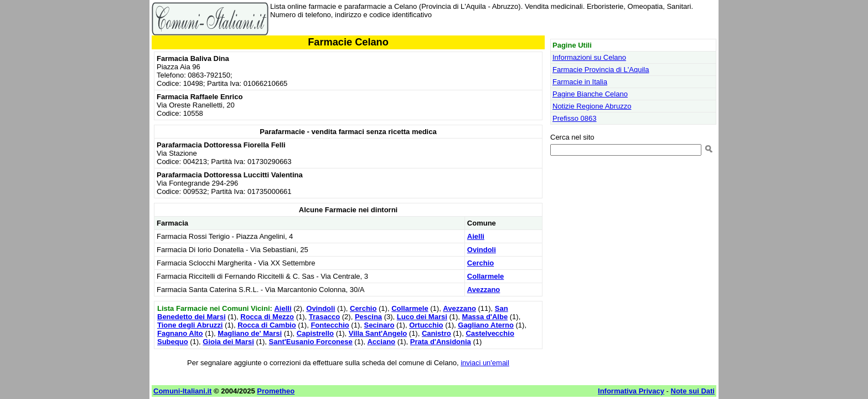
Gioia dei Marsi (228, 342)
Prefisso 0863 (575, 118)
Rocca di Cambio (267, 325)
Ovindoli (482, 250)
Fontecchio (330, 325)
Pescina (368, 317)
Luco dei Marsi (422, 317)
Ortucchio (426, 325)
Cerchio (480, 263)
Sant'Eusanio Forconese (311, 342)
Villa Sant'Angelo (378, 333)
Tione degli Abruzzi (190, 325)
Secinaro (379, 325)
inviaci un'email (485, 363)
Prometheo (276, 391)
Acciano (381, 342)
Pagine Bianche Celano (590, 94)
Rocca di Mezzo (267, 317)
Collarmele (485, 276)
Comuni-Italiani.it (182, 391)
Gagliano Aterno (486, 325)
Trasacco (324, 317)
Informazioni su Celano (589, 57)
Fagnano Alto (180, 333)
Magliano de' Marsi (250, 333)
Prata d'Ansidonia (441, 342)
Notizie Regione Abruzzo (592, 106)
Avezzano (484, 290)
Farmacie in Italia (580, 82)
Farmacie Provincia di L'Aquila (601, 70)
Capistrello (315, 333)
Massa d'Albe (485, 317)
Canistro (436, 333)
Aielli (476, 236)
